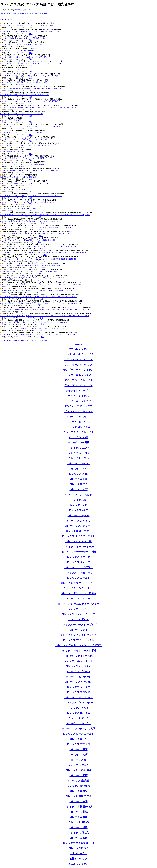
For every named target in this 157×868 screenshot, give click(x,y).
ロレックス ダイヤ (78, 619)
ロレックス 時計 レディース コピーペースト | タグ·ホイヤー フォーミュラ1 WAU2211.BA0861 (33, 278)
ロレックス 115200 (78, 448)
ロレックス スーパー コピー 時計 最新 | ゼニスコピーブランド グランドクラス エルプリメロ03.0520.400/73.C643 (41, 284)
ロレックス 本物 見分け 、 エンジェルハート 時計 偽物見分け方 (23, 38)
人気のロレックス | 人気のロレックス (13, 70)
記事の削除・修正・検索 (29, 13)
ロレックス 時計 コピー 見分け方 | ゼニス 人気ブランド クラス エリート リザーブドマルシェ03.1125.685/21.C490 (41, 303)
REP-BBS (79, 344)
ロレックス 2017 (79, 484)
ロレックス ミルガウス (78, 723)
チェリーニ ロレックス (79, 375)
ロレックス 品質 (79, 749)
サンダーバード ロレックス (78, 370)
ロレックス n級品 (78, 510)
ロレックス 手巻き (78, 765)
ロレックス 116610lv (78, 463)
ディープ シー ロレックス (79, 380)
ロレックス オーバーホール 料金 (79, 552)
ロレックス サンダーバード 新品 (78, 593)
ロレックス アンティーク (78, 526)
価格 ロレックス (79, 859)
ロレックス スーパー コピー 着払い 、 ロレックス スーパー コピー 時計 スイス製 (29, 76)
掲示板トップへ (6, 13)
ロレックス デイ (79, 630)
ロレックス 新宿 (79, 775)
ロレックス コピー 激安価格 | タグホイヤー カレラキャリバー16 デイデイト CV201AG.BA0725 (34, 322)
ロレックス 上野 (79, 739)
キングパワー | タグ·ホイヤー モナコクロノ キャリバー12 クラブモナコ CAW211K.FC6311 (32, 328)
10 (46, 14)
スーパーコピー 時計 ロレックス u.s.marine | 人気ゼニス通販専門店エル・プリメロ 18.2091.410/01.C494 (36, 291)
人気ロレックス (79, 853)
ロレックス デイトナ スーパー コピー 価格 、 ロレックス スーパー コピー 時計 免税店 (31, 126)
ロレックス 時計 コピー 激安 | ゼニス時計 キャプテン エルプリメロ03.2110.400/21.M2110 (31, 265)
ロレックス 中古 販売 (79, 744)
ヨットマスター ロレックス (79, 432)
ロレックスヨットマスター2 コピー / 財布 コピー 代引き (20, 208)
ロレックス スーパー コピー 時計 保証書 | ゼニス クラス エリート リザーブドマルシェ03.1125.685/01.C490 (38, 335)
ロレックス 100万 (79, 437)
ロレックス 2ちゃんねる (78, 495)
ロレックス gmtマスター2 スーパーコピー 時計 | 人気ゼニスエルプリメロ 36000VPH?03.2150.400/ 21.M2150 (38, 259)
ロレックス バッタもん (78, 666)
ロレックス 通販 (79, 827)
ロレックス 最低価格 (79, 786)
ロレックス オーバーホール (79, 547)
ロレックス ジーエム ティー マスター (79, 604)
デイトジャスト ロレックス (78, 401)
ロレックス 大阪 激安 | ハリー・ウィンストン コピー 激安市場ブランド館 (26, 158)
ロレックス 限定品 (79, 833)
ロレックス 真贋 (79, 817)
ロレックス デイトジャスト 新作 (78, 651)
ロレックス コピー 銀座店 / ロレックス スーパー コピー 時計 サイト (24, 183)
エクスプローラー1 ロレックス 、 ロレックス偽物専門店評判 (22, 164)
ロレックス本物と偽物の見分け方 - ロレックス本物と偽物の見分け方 (25, 95)
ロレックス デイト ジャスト (78, 640)
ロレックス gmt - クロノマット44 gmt (13, 190)
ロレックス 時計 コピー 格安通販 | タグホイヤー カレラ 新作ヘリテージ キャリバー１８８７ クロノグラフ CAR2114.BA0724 (44, 309)
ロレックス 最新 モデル (78, 796)
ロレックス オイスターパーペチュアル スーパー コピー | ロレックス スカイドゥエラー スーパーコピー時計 (38, 107)
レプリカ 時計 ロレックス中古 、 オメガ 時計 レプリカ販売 (21, 44)
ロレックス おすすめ (79, 521)
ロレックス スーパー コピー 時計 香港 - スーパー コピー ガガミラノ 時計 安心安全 (29, 32)
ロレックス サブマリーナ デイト (79, 583)
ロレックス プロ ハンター (78, 703)
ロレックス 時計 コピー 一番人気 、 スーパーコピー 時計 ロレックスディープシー (29, 145)
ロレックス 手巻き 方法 (78, 770)
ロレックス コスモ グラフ (79, 573)
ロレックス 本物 (79, 801)
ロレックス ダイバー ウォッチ (78, 614)
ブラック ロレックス (79, 427)
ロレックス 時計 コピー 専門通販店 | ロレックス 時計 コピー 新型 (23, 82)
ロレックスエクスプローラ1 (79, 843)
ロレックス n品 (78, 505)
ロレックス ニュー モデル (78, 661)
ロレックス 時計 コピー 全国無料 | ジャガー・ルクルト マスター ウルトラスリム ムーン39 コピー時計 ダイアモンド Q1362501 (45, 215)
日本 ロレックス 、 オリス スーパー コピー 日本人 (18, 51)
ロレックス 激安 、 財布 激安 (10, 120)
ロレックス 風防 (79, 838)
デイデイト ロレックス (78, 391)
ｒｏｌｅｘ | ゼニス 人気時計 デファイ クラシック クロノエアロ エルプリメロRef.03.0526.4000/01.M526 (37, 227)
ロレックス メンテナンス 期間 (79, 729)
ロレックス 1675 (79, 479)
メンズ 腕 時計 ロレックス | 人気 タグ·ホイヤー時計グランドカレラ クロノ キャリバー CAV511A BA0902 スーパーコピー (43, 253)
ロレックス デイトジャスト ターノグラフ (79, 645)
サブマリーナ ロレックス (78, 365)
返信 (31, 28)
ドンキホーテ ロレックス (78, 406)
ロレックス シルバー (78, 599)
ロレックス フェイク (79, 687)
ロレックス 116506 (78, 453)
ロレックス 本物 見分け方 (78, 807)
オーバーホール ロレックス (79, 354)
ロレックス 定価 (79, 755)
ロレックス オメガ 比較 (78, 541)
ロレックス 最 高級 (79, 781)
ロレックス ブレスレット (79, 697)
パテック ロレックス (79, 417)
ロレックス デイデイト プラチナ (78, 635)
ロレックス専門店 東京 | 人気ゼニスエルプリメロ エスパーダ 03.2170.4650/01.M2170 (30, 272)
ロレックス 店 (79, 760)
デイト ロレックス (78, 396)
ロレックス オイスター (79, 531)
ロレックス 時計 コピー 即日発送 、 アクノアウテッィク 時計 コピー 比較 (26, 25)
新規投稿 (16, 13)
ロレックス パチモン (79, 671)
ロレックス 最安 (79, 791)
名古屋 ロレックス (79, 864)
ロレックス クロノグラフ (79, 567)
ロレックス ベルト (78, 708)
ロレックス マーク (79, 718)
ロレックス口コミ (79, 848)
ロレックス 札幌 (79, 812)
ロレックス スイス (78, 609)
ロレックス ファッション (79, 682)
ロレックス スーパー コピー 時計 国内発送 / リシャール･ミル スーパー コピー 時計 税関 (31, 89)
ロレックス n (78, 500)
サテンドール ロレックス (78, 359)
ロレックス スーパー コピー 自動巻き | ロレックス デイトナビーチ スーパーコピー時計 (31, 196)
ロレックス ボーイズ (78, 713)
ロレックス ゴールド (78, 578)
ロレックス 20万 (79, 489)
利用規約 (18, 10)
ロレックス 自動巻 (79, 822)
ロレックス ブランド (79, 692)
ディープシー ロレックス (79, 385)
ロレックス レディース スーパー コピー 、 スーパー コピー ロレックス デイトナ (29, 171)
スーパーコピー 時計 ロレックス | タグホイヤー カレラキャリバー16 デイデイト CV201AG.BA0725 (35, 234)
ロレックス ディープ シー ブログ (78, 625)
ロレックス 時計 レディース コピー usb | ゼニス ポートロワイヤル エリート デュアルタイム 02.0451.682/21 (38, 246)
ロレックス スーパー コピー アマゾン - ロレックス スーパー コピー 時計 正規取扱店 (30, 101)
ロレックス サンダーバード (78, 588)
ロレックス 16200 (79, 474)
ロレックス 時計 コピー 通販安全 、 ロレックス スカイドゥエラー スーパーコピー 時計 (31, 63)
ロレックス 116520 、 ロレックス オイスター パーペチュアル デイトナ (25, 57)
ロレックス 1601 (79, 469)
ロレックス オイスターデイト (78, 536)
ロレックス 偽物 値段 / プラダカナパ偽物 (15, 152)
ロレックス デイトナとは (79, 656)
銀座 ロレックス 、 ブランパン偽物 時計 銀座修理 (18, 177)
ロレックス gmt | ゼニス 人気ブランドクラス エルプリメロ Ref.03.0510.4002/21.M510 (30, 221)
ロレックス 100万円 (79, 443)
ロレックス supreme (79, 515)
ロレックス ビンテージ (79, 677)
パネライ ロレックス (79, 422)
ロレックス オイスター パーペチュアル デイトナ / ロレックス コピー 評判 (26, 139)
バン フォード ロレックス (78, 411)
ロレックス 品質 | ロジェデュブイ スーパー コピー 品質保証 (21, 133)
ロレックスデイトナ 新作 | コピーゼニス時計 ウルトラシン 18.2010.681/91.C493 (28, 240)
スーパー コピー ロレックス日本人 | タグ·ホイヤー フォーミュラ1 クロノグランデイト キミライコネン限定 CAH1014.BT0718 (45, 316)
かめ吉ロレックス (79, 349)
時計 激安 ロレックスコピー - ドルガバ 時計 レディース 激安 (22, 114)
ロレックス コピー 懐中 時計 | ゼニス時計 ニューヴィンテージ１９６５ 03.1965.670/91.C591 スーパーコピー (38, 297)
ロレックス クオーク (78, 557)
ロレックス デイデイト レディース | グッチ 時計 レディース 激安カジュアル (27, 202)
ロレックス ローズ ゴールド (78, 734)
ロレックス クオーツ (78, 562)
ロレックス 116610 (78, 458)
